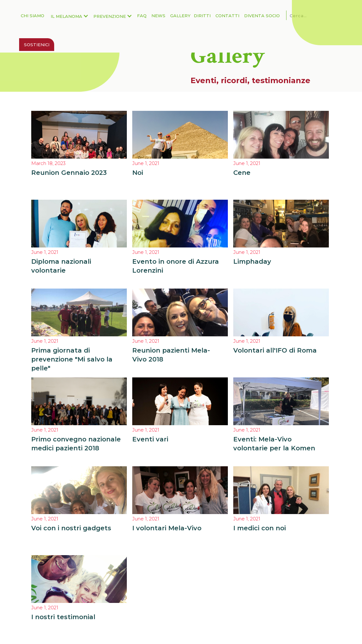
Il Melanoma (66, 16)
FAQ (142, 16)
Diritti (202, 16)
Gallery (180, 16)
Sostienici (37, 45)
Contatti (227, 16)
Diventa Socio (262, 16)
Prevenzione (110, 16)
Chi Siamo (33, 16)
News (158, 16)
